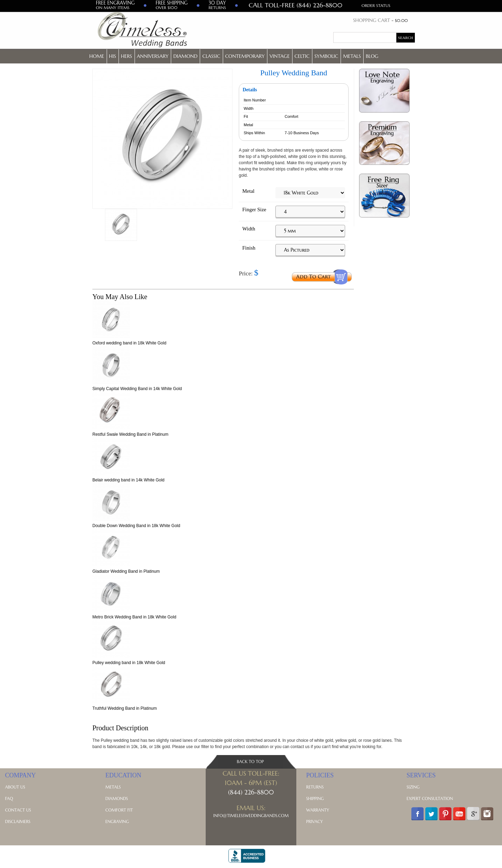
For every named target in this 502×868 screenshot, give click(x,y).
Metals (352, 56)
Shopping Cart (372, 20)
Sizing (413, 787)
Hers (127, 56)
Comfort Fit (119, 810)
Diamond (185, 56)
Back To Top (250, 762)
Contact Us (18, 810)
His (113, 56)
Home (97, 56)
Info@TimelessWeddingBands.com (251, 816)
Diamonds (117, 798)
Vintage (280, 56)
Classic (211, 56)
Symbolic (326, 56)
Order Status (376, 5)
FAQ (9, 798)
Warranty (318, 810)
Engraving (117, 821)
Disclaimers (18, 821)
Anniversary (153, 56)
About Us (15, 787)
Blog (372, 56)
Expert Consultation (430, 798)
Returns (315, 787)
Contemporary (245, 56)
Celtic (302, 56)
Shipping (315, 798)
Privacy (314, 821)
